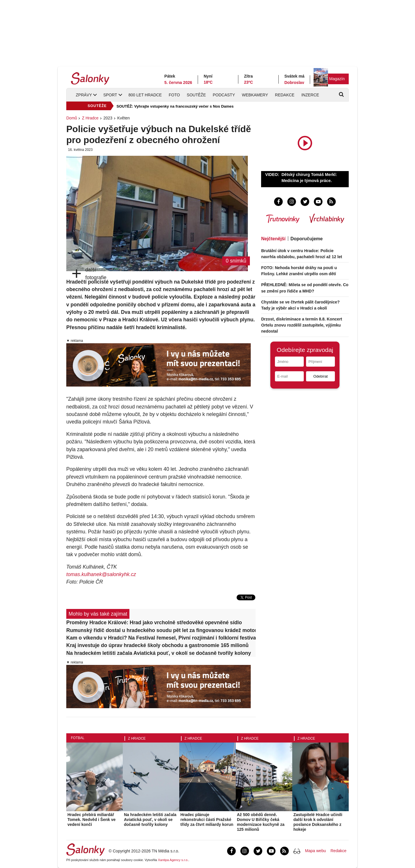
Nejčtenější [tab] (273, 239)
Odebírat (320, 376)
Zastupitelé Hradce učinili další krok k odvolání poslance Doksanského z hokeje (318, 822)
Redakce (285, 95)
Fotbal (78, 738)
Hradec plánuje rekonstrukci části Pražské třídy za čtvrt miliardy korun (207, 820)
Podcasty (224, 95)
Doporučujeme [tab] (307, 239)
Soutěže (196, 95)
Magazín (337, 79)
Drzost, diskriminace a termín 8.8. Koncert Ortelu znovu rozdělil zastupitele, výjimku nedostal (302, 325)
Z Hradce (90, 118)
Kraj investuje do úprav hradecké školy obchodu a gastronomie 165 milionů (157, 645)
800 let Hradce (145, 95)
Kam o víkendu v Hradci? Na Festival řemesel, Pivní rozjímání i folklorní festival (161, 638)
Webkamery (255, 95)
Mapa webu (315, 851)
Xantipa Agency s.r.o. (173, 860)
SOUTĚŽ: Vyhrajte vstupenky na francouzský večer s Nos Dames (175, 106)
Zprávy (84, 95)
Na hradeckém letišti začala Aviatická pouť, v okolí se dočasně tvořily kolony (159, 653)
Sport (110, 95)
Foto (174, 95)
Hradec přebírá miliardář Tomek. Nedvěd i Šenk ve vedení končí (92, 820)
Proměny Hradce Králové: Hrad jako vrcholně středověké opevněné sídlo (154, 623)
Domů (72, 118)
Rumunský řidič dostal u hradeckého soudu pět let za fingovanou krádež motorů (161, 630)
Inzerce (310, 95)
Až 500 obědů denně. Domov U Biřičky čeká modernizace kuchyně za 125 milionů (261, 822)
